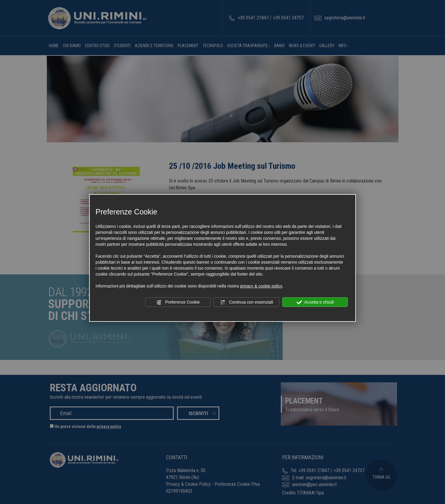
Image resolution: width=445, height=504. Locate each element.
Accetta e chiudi (315, 302)
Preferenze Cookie (178, 302)
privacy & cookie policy (261, 286)
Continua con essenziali (247, 302)
